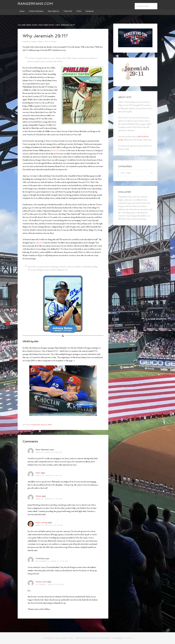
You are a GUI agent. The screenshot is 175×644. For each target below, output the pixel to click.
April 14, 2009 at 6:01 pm (49, 476)
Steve (38, 496)
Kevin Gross (56, 150)
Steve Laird (41, 582)
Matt (38, 473)
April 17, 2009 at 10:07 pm (49, 525)
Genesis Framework (85, 638)
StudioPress (105, 638)
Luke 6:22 (39, 243)
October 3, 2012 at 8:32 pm (50, 584)
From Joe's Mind (46, 425)
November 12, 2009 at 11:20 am (52, 561)
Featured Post (35, 425)
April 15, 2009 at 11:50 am (49, 499)
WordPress (118, 638)
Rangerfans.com (35, 4)
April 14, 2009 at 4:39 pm (49, 452)
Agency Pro (68, 638)
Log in (129, 638)
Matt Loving (41, 522)
